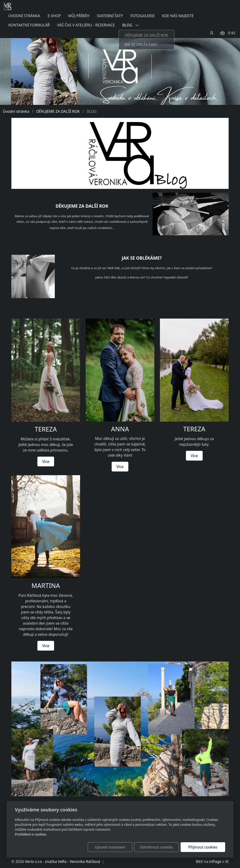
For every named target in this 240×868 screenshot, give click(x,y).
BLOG (131, 25)
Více (46, 461)
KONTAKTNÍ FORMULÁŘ (29, 25)
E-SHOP (54, 16)
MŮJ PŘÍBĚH (79, 16)
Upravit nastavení (110, 847)
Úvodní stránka (16, 111)
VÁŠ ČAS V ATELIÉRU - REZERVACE (86, 25)
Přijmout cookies (203, 847)
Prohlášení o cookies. (31, 834)
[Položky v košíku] (222, 33)
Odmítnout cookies (157, 847)
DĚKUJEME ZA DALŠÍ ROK (58, 111)
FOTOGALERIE (143, 16)
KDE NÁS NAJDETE (178, 16)
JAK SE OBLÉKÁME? (142, 258)
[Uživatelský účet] (212, 33)
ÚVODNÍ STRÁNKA (24, 16)
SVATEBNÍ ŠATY (110, 16)
